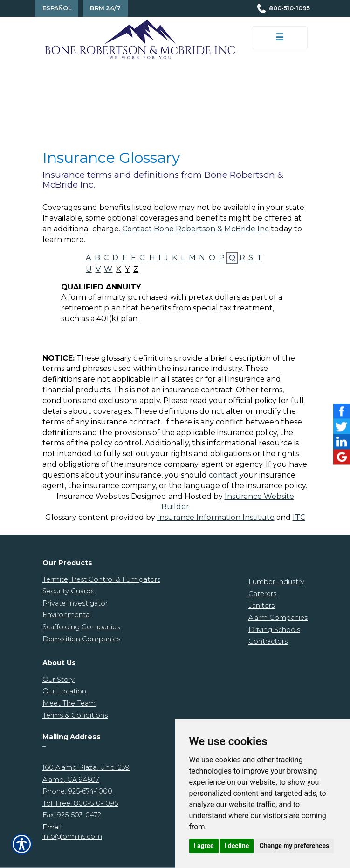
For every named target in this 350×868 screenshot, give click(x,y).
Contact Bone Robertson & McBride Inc (196, 229)
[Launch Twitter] (342, 427)
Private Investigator (75, 603)
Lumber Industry (276, 582)
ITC (299, 517)
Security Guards (68, 591)
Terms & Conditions (75, 715)
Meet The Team (69, 703)
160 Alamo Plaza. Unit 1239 (86, 767)
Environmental (67, 615)
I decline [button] (237, 846)
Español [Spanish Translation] (57, 8)
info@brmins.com (72, 836)
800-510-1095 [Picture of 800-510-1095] (289, 8)
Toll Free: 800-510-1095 (80, 803)
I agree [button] (204, 846)
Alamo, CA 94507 (71, 780)
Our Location (64, 691)
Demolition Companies (81, 639)
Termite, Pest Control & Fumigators (101, 579)
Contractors (268, 641)
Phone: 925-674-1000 (77, 791)
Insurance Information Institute (216, 517)
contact (223, 475)
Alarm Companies (278, 618)
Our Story (58, 680)
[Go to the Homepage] (140, 39)
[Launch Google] (342, 457)
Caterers (262, 594)
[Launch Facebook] (342, 411)
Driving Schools (274, 630)
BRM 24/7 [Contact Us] (105, 8)
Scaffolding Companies (81, 627)
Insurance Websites (93, 496)
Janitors (261, 606)
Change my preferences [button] (294, 846)
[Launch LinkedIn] (342, 442)
